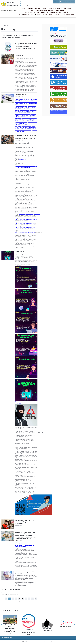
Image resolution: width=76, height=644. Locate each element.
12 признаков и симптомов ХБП (23, 114)
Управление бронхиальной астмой (24, 102)
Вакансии (31, 10)
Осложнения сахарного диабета (23, 113)
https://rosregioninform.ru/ (26, 159)
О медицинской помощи (68, 14)
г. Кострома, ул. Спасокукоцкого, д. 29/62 (32, 4)
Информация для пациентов (55, 9)
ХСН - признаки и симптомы (22, 125)
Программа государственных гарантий (37, 9)
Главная (24, 9)
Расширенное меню (7, 638)
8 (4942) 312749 (25, 2)
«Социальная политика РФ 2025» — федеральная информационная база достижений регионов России (26, 137)
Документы (38, 14)
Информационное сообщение (11, 589)
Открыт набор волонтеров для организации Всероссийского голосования (25, 522)
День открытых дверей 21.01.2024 (25, 572)
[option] (10, 624)
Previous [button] (1, 624)
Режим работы (43, 16)
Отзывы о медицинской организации (45, 10)
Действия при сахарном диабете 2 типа (25, 111)
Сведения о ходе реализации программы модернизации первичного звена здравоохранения (47, 12)
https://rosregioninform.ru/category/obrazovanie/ (27, 219)
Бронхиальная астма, (20, 99)
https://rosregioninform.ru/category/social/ (25, 233)
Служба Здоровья (21, 95)
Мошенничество (20, 251)
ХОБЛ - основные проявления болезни (28, 122)
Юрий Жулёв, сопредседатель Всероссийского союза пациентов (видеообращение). (25, 545)
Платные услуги (68, 9)
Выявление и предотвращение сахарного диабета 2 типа (26, 109)
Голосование (19, 55)
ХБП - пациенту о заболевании (29, 118)
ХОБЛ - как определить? (21, 123)
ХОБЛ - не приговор (20, 119)
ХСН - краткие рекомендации (27, 130)
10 (36, 599)
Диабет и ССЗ (18, 106)
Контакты (58, 14)
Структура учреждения (48, 14)
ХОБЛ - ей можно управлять (25, 121)
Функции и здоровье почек (28, 115)
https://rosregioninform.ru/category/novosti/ (30, 214)
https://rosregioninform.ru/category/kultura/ (25, 227)
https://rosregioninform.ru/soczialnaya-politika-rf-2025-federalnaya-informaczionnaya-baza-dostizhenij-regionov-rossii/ (26, 166)
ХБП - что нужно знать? (21, 117)
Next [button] (75, 624)
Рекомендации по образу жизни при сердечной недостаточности (26, 128)
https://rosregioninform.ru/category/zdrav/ (25, 223)
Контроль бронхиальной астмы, (27, 101)
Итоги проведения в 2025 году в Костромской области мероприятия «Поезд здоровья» (18, 36)
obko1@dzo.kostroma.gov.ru (28, 6)
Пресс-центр (51, 16)
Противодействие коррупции (26, 14)
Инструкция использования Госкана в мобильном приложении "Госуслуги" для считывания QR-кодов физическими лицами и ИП (26, 46)
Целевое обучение (60, 10)
